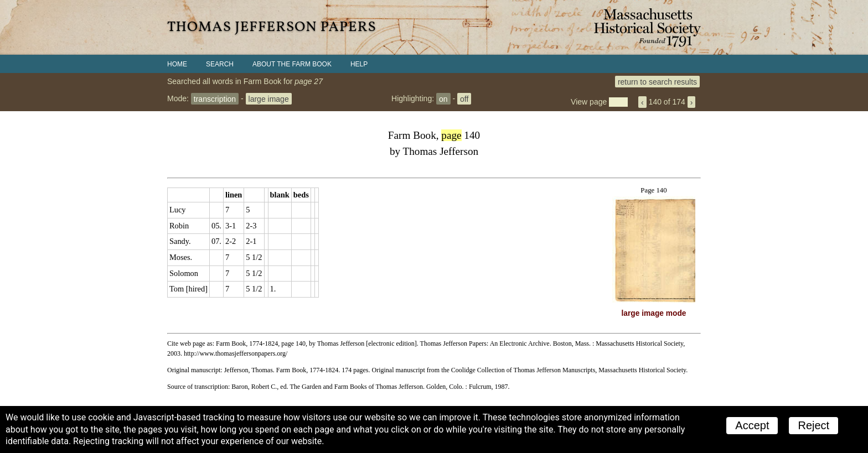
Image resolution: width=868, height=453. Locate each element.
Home (177, 64)
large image (269, 98)
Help (359, 64)
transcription (215, 98)
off (464, 98)
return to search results (657, 81)
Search (220, 64)
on (443, 98)
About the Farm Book (292, 64)
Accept (752, 425)
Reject (813, 425)
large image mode (654, 313)
